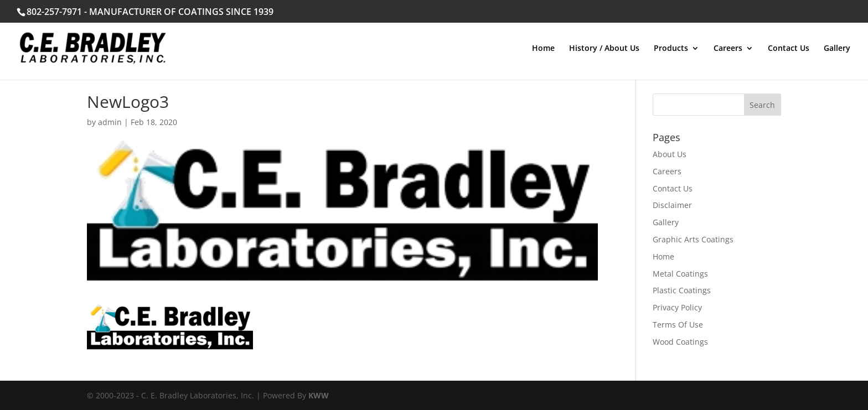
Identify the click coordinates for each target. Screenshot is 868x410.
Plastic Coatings (682, 290)
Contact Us (789, 49)
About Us (670, 154)
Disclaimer (672, 205)
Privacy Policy (677, 307)
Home (543, 49)
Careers (728, 49)
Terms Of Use (678, 325)
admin (110, 122)
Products (671, 49)
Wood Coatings (680, 342)
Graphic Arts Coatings (693, 239)
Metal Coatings (680, 274)
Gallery (837, 49)
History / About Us (604, 49)
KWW (319, 395)
